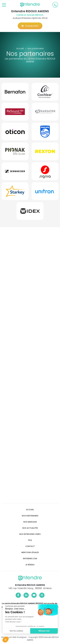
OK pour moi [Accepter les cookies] (44, 631)
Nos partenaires (30, 516)
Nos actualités (30, 528)
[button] (6, 640)
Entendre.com (30, 559)
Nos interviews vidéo (30, 534)
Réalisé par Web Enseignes (14, 637)
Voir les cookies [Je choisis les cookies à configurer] (16, 631)
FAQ (30, 540)
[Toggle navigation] (4, 5)
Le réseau (30, 565)
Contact (30, 546)
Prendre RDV (30, 26)
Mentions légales (30, 552)
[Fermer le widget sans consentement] (15, 606)
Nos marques (30, 522)
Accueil (30, 510)
